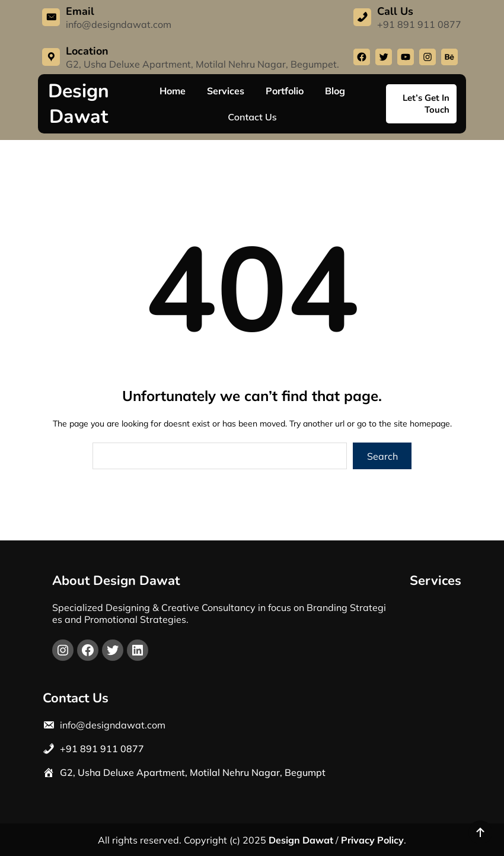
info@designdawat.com (119, 24)
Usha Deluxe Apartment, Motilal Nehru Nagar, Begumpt (202, 772)
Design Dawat (79, 104)
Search (382, 456)
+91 (69, 749)
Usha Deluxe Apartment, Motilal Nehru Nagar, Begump (206, 64)
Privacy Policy (372, 840)
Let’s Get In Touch (426, 104)
